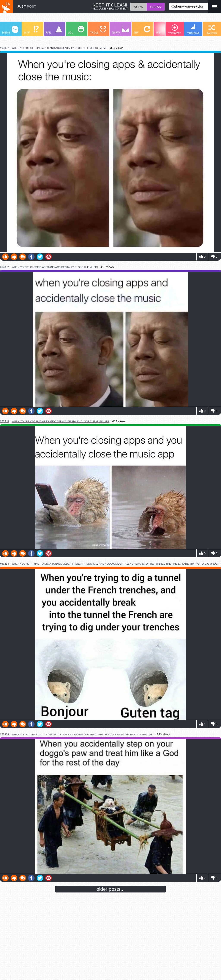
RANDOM (212, 29)
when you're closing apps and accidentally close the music (55, 267)
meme (103, 48)
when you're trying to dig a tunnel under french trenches (54, 564)
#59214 (4, 564)
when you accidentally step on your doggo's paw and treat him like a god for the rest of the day (82, 734)
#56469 (4, 735)
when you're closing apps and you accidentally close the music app (61, 421)
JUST (27, 6)
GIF (142, 30)
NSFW (121, 30)
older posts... (111, 889)
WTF (31, 30)
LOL (76, 30)
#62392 (4, 267)
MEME (10, 30)
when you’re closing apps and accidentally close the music (55, 48)
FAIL (54, 30)
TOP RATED (175, 29)
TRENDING (193, 29)
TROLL (98, 30)
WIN (164, 30)
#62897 (4, 48)
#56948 (4, 421)
